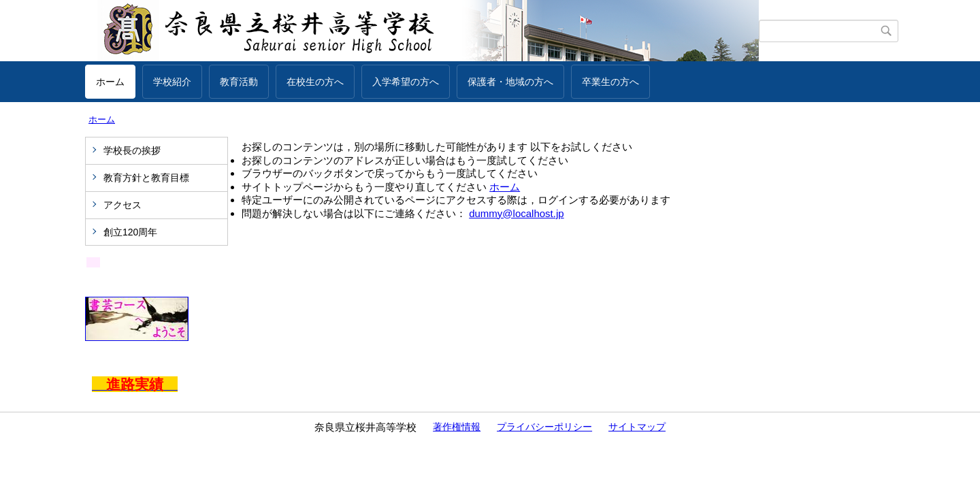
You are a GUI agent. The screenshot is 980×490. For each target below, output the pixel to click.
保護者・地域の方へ (510, 82)
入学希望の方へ (406, 82)
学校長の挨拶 (132, 150)
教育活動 (239, 82)
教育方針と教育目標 (146, 178)
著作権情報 (457, 427)
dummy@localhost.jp (516, 213)
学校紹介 (172, 82)
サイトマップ (637, 427)
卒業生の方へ (610, 82)
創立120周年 (130, 232)
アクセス (122, 205)
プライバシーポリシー (544, 427)
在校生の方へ (315, 82)
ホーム (110, 82)
